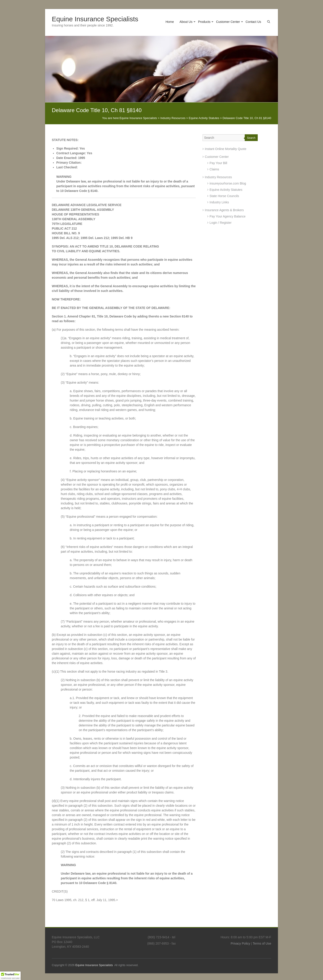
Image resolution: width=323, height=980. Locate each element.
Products (204, 22)
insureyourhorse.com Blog (228, 183)
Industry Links (219, 202)
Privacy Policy (240, 943)
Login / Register (220, 223)
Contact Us (253, 22)
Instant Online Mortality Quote (226, 149)
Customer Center (228, 22)
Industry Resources (218, 177)
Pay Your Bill (218, 163)
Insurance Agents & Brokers (224, 210)
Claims (214, 169)
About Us (186, 22)
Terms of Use (262, 943)
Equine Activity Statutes (226, 190)
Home (170, 22)
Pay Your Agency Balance (227, 216)
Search (251, 138)
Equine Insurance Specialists (95, 19)
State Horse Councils (224, 196)
